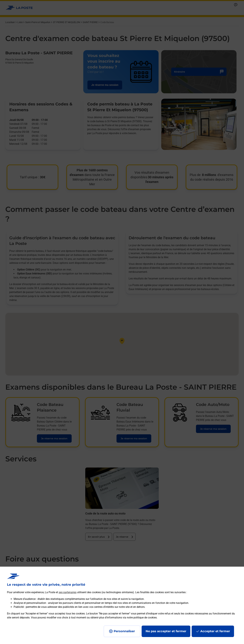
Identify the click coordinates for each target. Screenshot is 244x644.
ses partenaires (68, 592)
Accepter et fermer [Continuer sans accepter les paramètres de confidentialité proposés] (215, 631)
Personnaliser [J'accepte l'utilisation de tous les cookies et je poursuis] (124, 631)
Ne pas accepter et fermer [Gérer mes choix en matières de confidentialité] (166, 631)
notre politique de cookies (142, 618)
